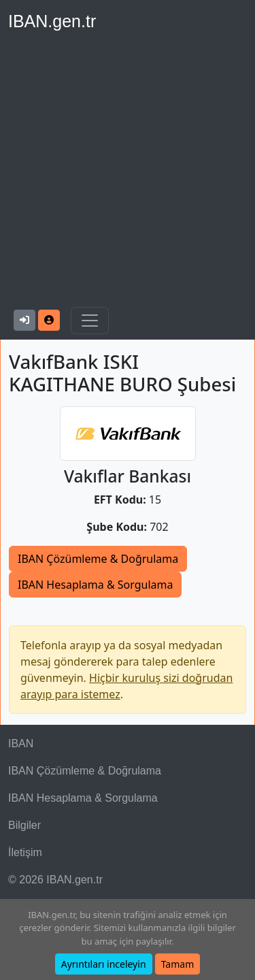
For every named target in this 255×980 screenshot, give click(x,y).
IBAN (21, 744)
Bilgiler (24, 825)
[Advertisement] (128, 173)
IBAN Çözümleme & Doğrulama (98, 559)
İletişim (25, 852)
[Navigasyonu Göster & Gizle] (90, 321)
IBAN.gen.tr (52, 21)
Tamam (178, 964)
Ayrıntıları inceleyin (104, 964)
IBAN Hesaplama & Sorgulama (95, 585)
